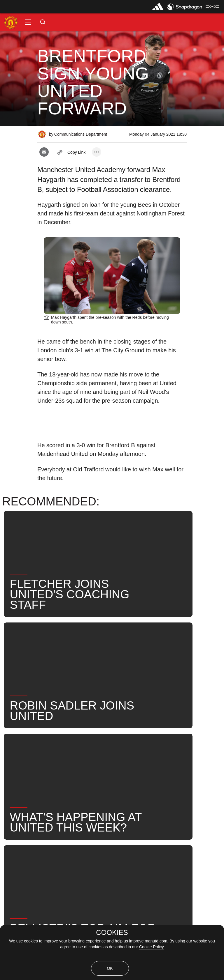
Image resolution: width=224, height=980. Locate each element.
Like (38, 738)
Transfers (56, 757)
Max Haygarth (111, 738)
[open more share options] (97, 152)
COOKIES (112, 933)
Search (176, 738)
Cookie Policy (152, 947)
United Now (19, 757)
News (13, 738)
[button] (28, 22)
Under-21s (69, 738)
